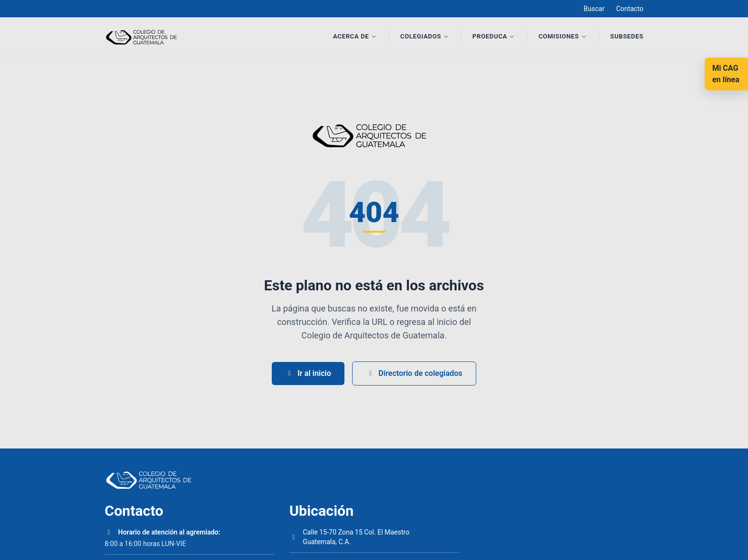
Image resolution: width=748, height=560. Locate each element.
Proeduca (494, 36)
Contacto (630, 9)
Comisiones (562, 36)
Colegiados (425, 36)
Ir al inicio (308, 373)
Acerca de (355, 36)
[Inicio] (144, 37)
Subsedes (627, 36)
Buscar (594, 9)
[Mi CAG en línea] (726, 74)
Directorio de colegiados (414, 373)
